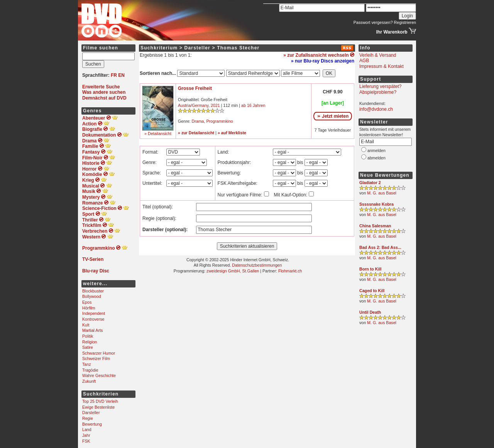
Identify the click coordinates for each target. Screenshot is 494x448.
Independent (94, 313)
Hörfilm (89, 308)
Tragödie (90, 370)
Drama (198, 121)
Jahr (86, 435)
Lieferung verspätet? (380, 86)
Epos (87, 302)
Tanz (87, 364)
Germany (200, 105)
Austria (184, 105)
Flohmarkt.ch (290, 271)
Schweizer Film (96, 358)
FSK (86, 441)
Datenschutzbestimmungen (257, 265)
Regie (88, 418)
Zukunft (89, 381)
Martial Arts (92, 330)
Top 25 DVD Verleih (100, 401)
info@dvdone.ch (376, 109)
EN (121, 75)
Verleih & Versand (378, 55)
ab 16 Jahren (253, 105)
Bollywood (92, 296)
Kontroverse (93, 319)
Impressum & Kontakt (381, 66)
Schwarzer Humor (99, 353)
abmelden (376, 158)
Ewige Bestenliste (98, 407)
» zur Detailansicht (196, 133)
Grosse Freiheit (195, 88)
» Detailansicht (158, 134)
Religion (90, 342)
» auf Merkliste (232, 133)
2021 (215, 105)
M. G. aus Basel (382, 193)
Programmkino (219, 121)
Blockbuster (93, 291)
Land (87, 429)
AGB (364, 61)
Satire (88, 347)
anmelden (376, 150)
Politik (88, 336)
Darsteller (91, 412)
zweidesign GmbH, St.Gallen (233, 271)
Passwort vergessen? (373, 22)
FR (114, 75)
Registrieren (405, 22)
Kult (86, 325)
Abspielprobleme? (378, 92)
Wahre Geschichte (99, 375)
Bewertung (92, 424)
